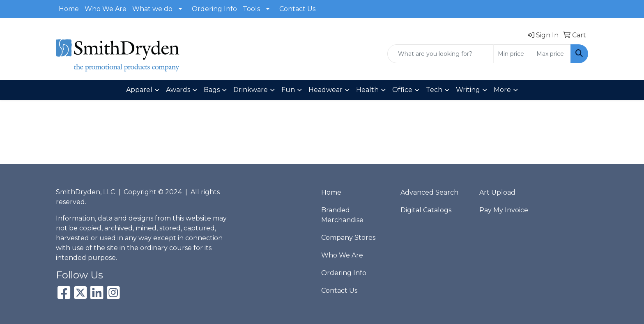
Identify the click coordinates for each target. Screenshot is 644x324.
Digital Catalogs (426, 210)
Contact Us (297, 9)
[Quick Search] (440, 54)
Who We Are (106, 9)
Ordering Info (214, 9)
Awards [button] (178, 90)
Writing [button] (468, 90)
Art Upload (497, 192)
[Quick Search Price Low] (513, 54)
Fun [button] (288, 90)
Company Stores (348, 238)
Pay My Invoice (504, 210)
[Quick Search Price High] (551, 54)
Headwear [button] (325, 90)
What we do (152, 9)
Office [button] (402, 90)
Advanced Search (429, 192)
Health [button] (367, 90)
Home (69, 9)
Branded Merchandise (342, 215)
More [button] (502, 90)
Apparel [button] (139, 90)
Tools (251, 9)
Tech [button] (434, 90)
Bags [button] (212, 90)
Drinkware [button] (251, 90)
